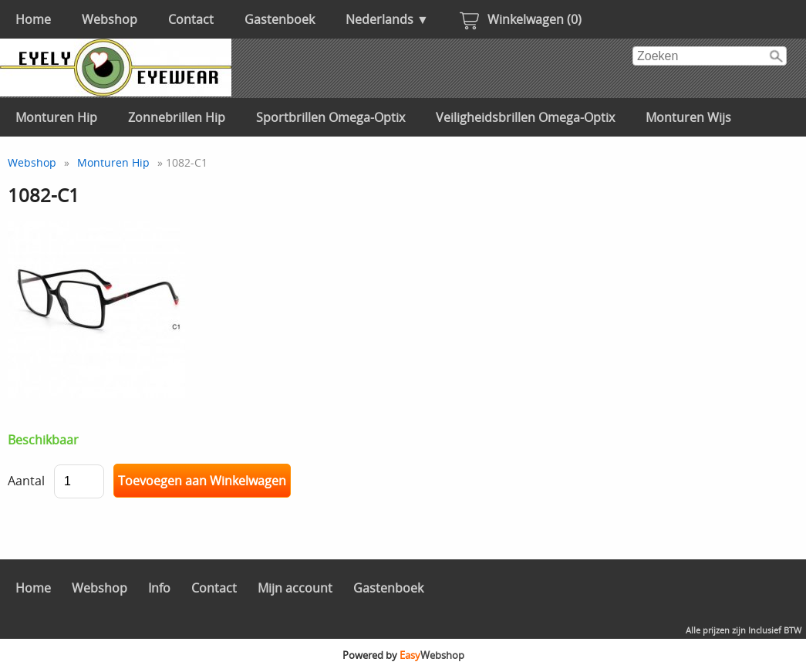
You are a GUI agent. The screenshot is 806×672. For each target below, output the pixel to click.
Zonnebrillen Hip (177, 117)
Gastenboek (280, 19)
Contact (191, 19)
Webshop (110, 19)
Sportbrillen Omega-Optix (330, 117)
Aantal (26, 481)
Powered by (403, 655)
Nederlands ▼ (387, 19)
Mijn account (295, 588)
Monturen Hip (56, 117)
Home (33, 19)
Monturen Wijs (688, 117)
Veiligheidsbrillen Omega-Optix (525, 117)
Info (159, 588)
